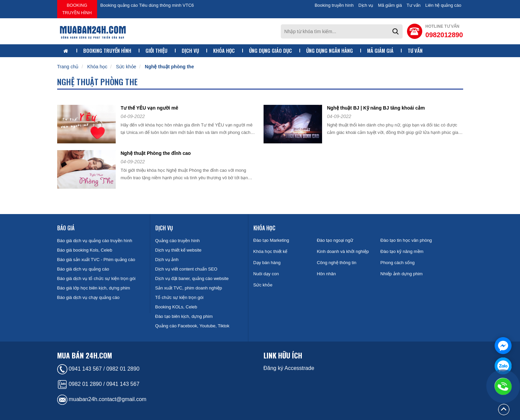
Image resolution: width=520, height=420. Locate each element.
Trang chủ (68, 67)
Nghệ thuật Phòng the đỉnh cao (156, 153)
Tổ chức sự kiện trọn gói (179, 297)
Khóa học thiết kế (270, 251)
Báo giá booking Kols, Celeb (85, 250)
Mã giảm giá (390, 5)
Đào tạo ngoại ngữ (335, 240)
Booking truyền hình (77, 9)
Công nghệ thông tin (336, 263)
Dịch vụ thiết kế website (178, 250)
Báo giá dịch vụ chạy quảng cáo (88, 297)
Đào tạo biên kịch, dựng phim (184, 316)
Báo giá (66, 228)
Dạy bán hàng (267, 263)
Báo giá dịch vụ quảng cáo (83, 269)
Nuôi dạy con (266, 274)
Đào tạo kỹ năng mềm (402, 251)
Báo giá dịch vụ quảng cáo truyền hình (95, 241)
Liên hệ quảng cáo (443, 5)
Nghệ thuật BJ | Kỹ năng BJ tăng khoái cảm (376, 108)
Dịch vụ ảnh (167, 260)
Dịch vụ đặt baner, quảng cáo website (192, 278)
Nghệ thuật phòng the (169, 67)
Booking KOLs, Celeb (176, 307)
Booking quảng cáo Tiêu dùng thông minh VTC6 (147, 5)
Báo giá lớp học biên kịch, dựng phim (94, 288)
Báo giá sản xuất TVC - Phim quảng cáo (96, 260)
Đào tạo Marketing (271, 240)
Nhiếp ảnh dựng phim (401, 274)
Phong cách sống (397, 263)
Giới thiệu (156, 51)
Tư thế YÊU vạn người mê (150, 108)
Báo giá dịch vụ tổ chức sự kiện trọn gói (96, 278)
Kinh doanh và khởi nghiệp (343, 251)
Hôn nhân (326, 274)
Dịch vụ (366, 5)
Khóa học (224, 51)
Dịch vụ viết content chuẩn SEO (186, 269)
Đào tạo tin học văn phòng (406, 240)
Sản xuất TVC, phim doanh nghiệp (189, 288)
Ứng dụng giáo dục (270, 51)
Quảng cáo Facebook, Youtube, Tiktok (192, 326)
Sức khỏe (126, 67)
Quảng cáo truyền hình (178, 241)
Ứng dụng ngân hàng (330, 51)
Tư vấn (414, 5)
